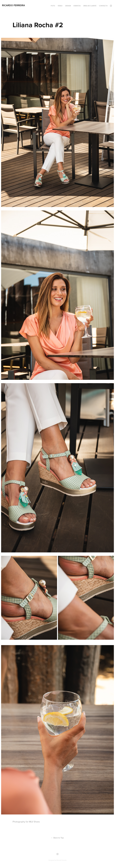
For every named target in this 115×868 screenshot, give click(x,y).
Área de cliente (90, 6)
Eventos (77, 6)
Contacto (103, 6)
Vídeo (60, 6)
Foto (53, 6)
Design (68, 6)
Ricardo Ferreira (13, 5)
